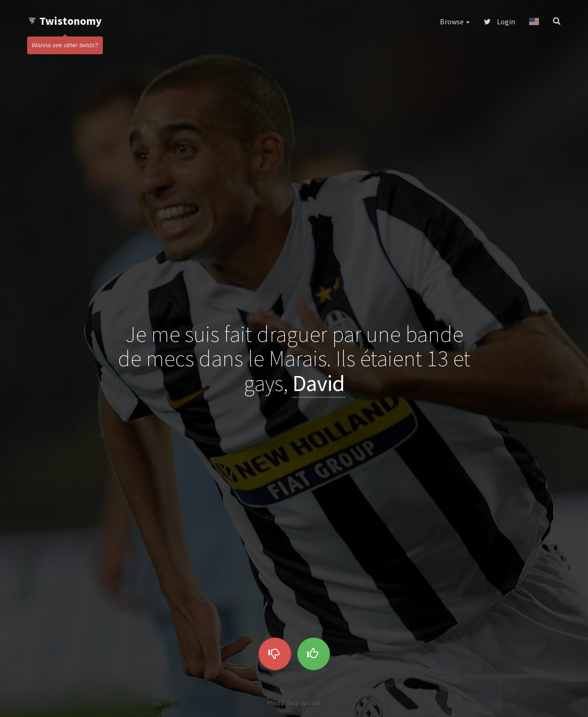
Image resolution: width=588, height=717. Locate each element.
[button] (534, 22)
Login (499, 22)
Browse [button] (455, 22)
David (319, 383)
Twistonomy (65, 21)
